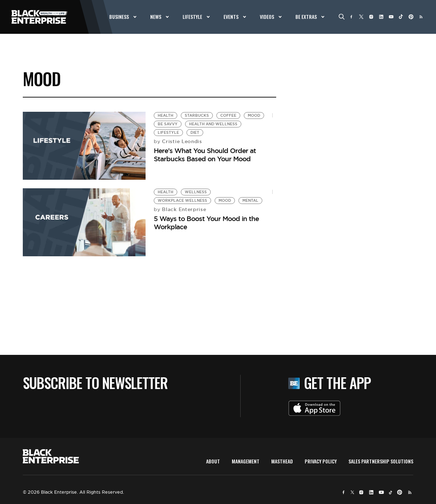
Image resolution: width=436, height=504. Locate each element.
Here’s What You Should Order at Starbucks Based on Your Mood (205, 155)
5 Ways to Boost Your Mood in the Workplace (206, 223)
